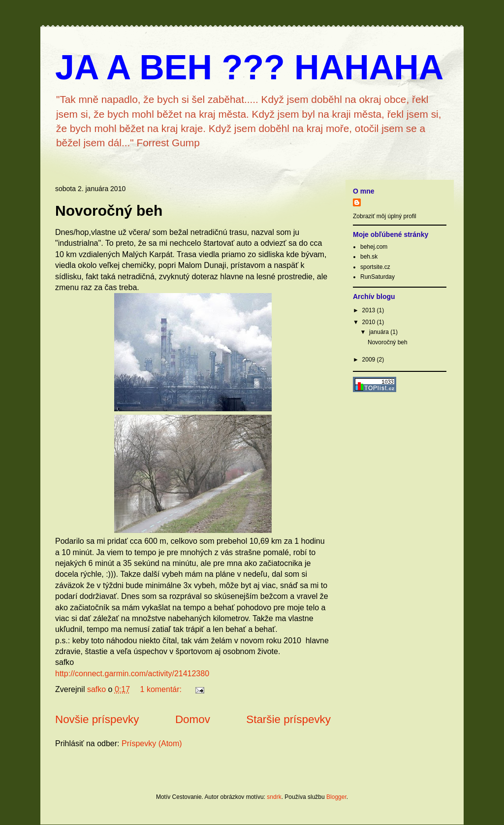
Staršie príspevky (288, 719)
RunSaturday (378, 277)
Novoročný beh (109, 211)
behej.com (374, 247)
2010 (370, 322)
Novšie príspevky (97, 719)
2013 (370, 310)
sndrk (274, 797)
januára (380, 332)
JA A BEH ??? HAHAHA (249, 67)
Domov (193, 719)
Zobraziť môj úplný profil (385, 216)
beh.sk (369, 257)
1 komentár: (162, 689)
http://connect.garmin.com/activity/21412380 (132, 674)
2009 (370, 360)
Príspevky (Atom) (152, 743)
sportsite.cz (375, 267)
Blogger (336, 797)
